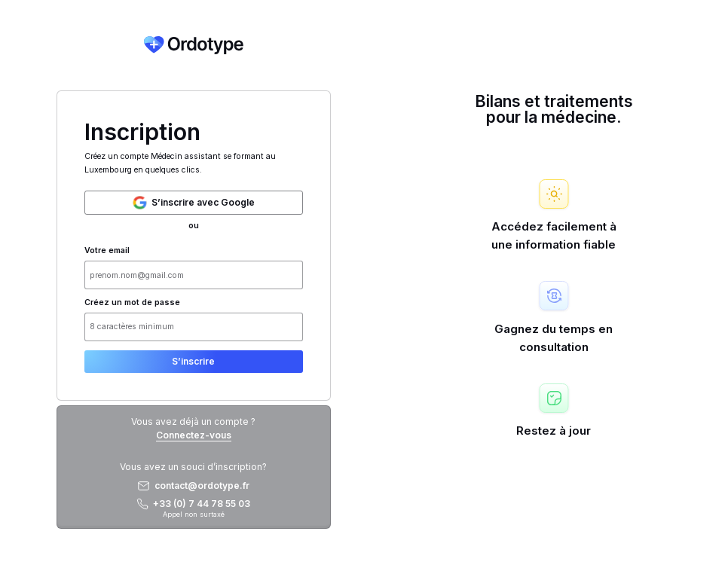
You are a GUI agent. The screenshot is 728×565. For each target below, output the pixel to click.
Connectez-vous (194, 435)
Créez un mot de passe (132, 303)
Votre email (107, 251)
